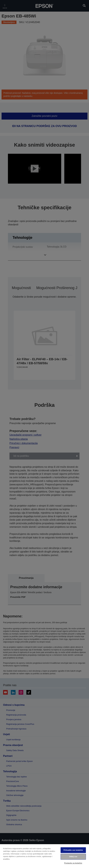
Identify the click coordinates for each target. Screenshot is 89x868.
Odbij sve (73, 857)
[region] (44, 856)
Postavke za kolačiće (73, 863)
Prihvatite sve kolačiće (73, 850)
